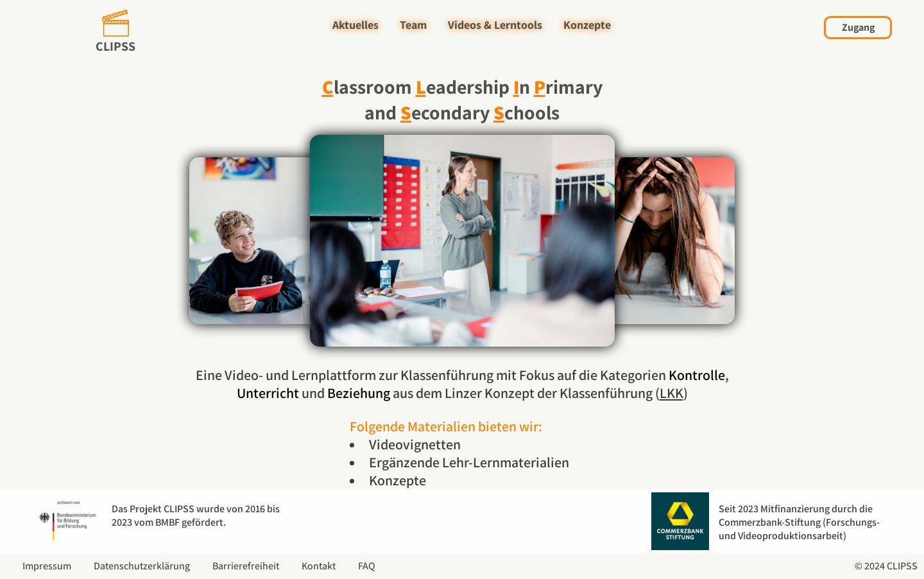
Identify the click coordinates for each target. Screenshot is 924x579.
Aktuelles (355, 25)
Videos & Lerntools (495, 25)
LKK (672, 393)
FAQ (367, 566)
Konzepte (587, 25)
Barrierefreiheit (246, 566)
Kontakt (319, 566)
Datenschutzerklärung (142, 566)
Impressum (47, 566)
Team (413, 25)
